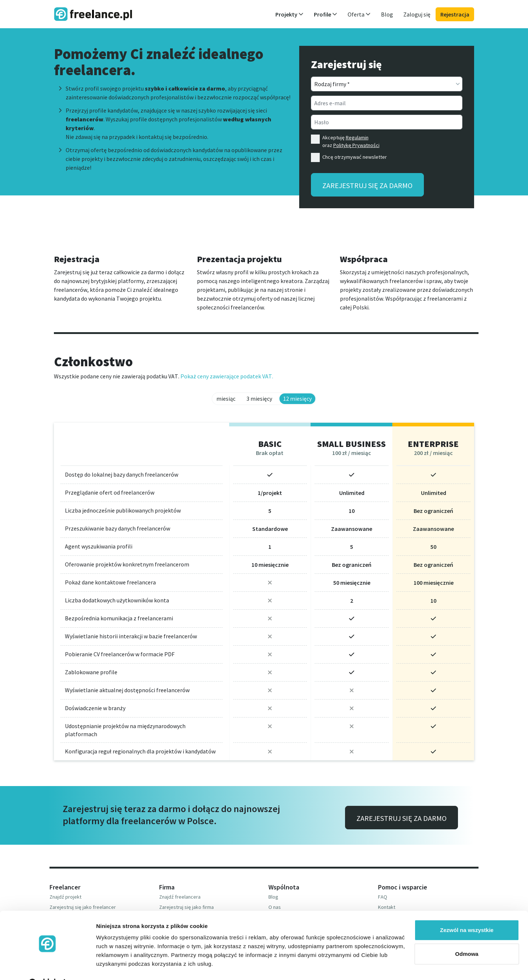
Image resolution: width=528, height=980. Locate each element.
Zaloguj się (417, 14)
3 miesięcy (259, 399)
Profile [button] (326, 14)
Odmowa (467, 935)
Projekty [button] (289, 14)
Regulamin (357, 137)
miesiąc (226, 399)
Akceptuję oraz (351, 141)
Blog (387, 14)
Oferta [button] (359, 14)
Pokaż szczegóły (118, 966)
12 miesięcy (297, 399)
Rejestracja (455, 14)
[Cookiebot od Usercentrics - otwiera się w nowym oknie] (47, 966)
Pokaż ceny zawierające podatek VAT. (227, 376)
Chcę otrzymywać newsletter (355, 157)
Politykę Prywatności (356, 145)
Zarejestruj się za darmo (367, 185)
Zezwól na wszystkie (467, 912)
